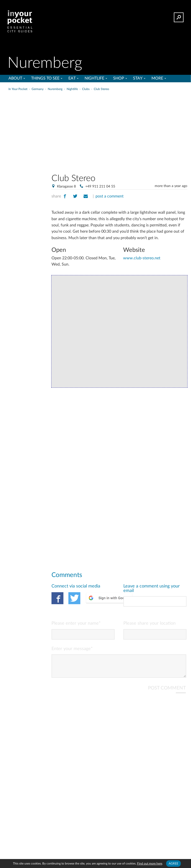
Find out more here (150, 864)
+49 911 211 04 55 (100, 187)
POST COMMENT (167, 692)
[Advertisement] (135, 131)
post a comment (110, 196)
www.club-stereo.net (142, 258)
